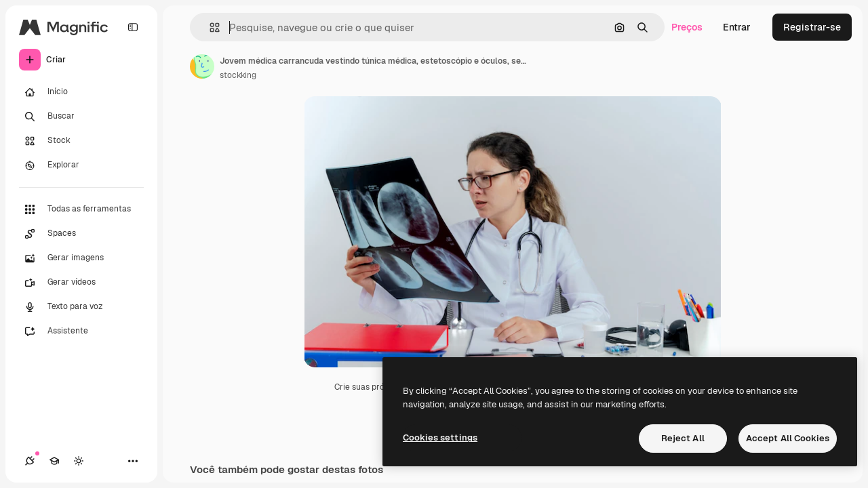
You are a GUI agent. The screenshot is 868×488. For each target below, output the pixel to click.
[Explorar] (81, 165)
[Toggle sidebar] (133, 27)
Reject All (683, 438)
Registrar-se (812, 27)
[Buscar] (81, 117)
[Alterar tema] (79, 461)
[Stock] (81, 141)
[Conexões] (30, 461)
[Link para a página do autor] (202, 66)
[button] (209, 27)
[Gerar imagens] (81, 258)
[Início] (81, 92)
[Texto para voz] (81, 307)
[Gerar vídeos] (81, 283)
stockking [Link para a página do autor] (238, 75)
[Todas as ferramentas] (81, 209)
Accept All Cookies (788, 438)
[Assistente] (81, 331)
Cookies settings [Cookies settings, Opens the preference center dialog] (440, 438)
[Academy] (54, 461)
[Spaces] (81, 234)
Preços (687, 27)
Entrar (737, 27)
